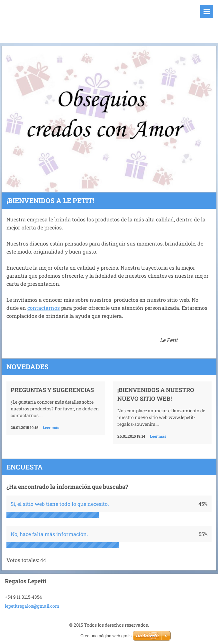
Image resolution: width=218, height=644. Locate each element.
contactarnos (44, 308)
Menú (207, 11)
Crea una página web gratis (106, 636)
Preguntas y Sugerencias (52, 390)
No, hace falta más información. (49, 534)
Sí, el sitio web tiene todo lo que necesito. (60, 504)
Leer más (51, 427)
